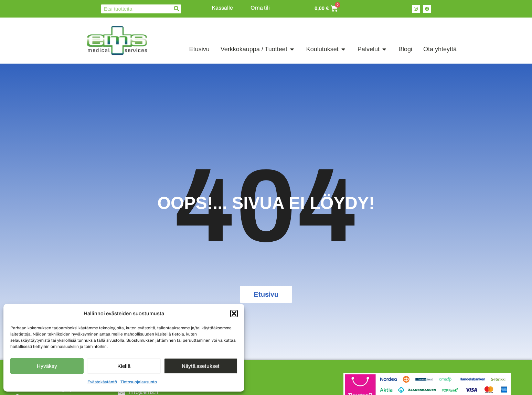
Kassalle (222, 8)
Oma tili (260, 8)
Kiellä (124, 366)
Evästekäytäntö (102, 382)
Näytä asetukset (201, 366)
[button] (234, 314)
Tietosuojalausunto (139, 382)
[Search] (177, 9)
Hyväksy (47, 366)
